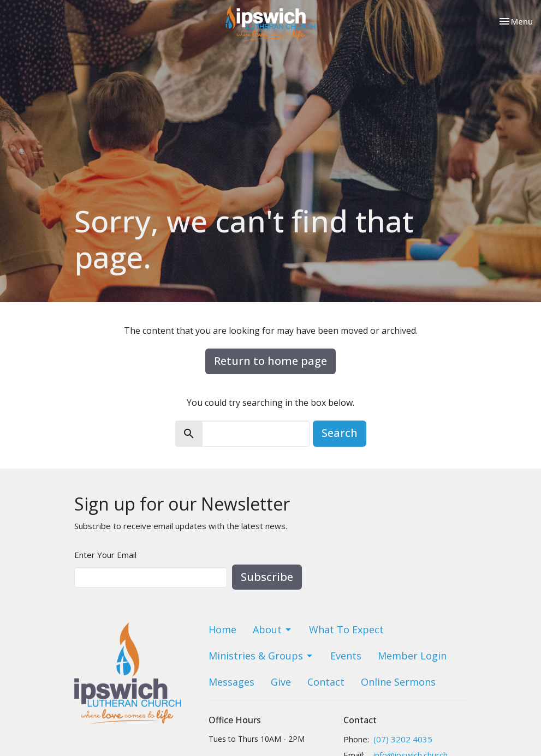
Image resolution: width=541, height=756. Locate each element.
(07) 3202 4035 (403, 739)
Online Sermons (398, 682)
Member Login (412, 656)
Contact (326, 682)
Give (281, 682)
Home (222, 629)
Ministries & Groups (261, 656)
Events (346, 656)
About (273, 629)
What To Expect (346, 629)
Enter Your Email (105, 555)
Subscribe (267, 577)
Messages (231, 682)
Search (340, 433)
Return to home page (270, 361)
